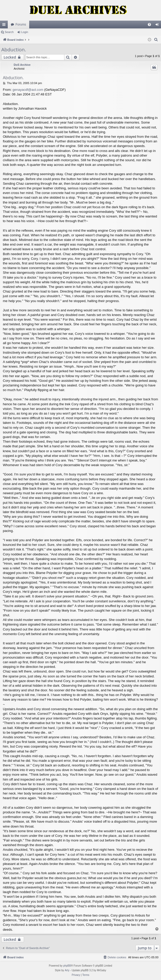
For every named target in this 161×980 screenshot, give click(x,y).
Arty (67, 970)
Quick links (5, 26)
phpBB (67, 966)
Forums (21, 25)
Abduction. (14, 50)
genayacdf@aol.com (28, 90)
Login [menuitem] (158, 26)
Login (25, 32)
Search (9, 32)
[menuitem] (149, 25)
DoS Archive (22, 65)
